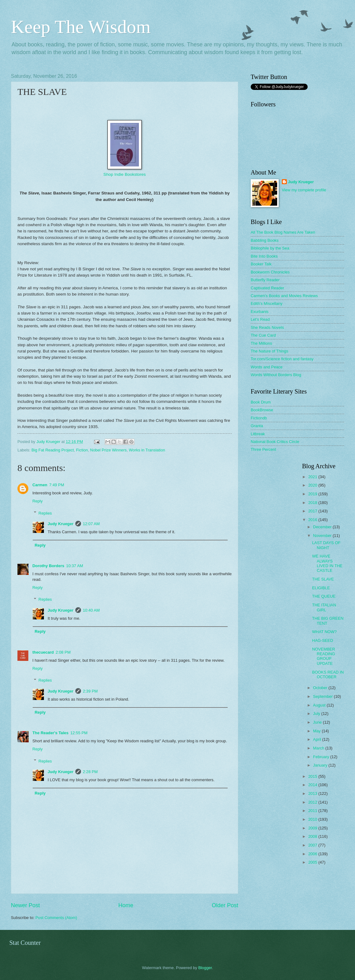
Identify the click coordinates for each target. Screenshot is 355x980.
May (317, 731)
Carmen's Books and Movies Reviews (284, 296)
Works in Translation (147, 450)
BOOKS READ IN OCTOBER (328, 674)
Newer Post (25, 905)
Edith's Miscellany (267, 303)
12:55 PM (79, 733)
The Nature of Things (270, 351)
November (323, 536)
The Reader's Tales (50, 733)
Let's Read (260, 319)
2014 (313, 785)
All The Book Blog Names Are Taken (283, 232)
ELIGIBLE (321, 588)
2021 (313, 477)
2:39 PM (90, 691)
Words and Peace (267, 367)
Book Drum (261, 402)
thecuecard (43, 652)
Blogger (205, 968)
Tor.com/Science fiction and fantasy (282, 359)
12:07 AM (91, 524)
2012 (313, 802)
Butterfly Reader (265, 280)
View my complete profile (304, 190)
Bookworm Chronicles (270, 272)
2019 (313, 494)
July (317, 714)
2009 (313, 828)
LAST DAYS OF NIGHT (326, 545)
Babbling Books (265, 240)
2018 (313, 503)
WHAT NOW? (324, 632)
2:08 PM (63, 652)
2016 (313, 520)
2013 (313, 793)
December (323, 527)
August (320, 705)
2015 (313, 776)
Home (126, 905)
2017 (313, 511)
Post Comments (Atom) (56, 918)
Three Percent (263, 449)
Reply (38, 501)
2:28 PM (90, 772)
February (322, 757)
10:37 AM (74, 566)
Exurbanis (260, 312)
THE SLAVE (323, 579)
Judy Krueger (61, 524)
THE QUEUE (324, 596)
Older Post (225, 905)
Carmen (40, 485)
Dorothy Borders (48, 566)
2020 (313, 485)
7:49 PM (57, 485)
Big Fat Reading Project (53, 450)
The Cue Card (263, 335)
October (321, 688)
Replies (45, 513)
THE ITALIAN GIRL (324, 607)
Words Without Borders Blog (276, 375)
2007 (313, 845)
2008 (313, 836)
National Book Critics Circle (275, 442)
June (318, 722)
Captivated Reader (267, 288)
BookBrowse (262, 410)
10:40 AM (91, 610)
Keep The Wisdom (81, 27)
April (317, 739)
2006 (313, 854)
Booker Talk (261, 264)
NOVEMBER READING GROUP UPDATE (324, 656)
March (319, 748)
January (321, 765)
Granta (257, 426)
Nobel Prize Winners (108, 450)
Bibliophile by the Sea (270, 248)
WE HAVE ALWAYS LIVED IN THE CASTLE (327, 563)
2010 (313, 819)
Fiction (82, 450)
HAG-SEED (322, 640)
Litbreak (258, 434)
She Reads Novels (267, 327)
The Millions (261, 343)
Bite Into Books (264, 256)
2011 (313, 811)
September (323, 696)
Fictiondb (259, 418)
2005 (313, 862)
